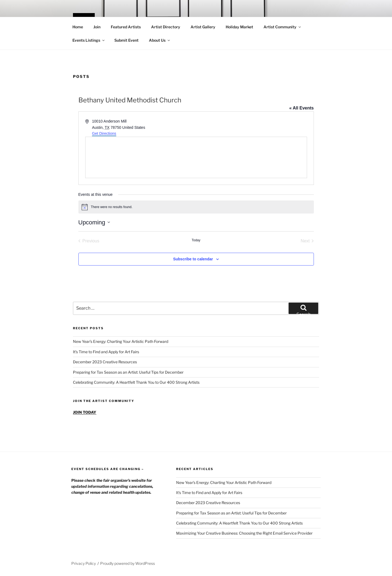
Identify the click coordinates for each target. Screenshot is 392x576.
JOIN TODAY (85, 412)
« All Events (301, 108)
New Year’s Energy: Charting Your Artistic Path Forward (121, 341)
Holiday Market (239, 27)
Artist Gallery (203, 27)
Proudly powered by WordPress (128, 563)
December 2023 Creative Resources (105, 362)
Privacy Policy (84, 563)
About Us (160, 40)
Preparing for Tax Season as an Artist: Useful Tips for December (128, 372)
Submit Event (126, 40)
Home (78, 27)
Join (97, 27)
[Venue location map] (196, 157)
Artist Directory (166, 27)
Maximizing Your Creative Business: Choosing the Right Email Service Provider (244, 533)
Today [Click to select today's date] (196, 240)
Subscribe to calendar (193, 259)
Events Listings (89, 40)
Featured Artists (126, 27)
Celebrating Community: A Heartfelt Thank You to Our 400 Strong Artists (136, 382)
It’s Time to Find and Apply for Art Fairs (106, 352)
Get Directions (104, 133)
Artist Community (283, 27)
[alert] (196, 207)
